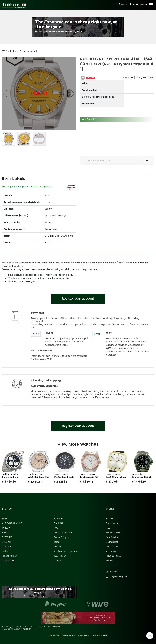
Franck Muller (9, 556)
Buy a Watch (113, 524)
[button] (5, 93)
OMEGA (6, 528)
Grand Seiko (9, 561)
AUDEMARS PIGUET (12, 524)
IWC (56, 528)
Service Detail (114, 533)
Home (109, 519)
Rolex (13, 51)
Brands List (112, 542)
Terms (109, 561)
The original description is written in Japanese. (27, 187)
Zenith (57, 547)
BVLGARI (6, 542)
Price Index (112, 547)
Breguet (6, 533)
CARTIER (6, 547)
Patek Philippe (62, 538)
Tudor (57, 542)
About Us (111, 552)
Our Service (112, 538)
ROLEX (5, 519)
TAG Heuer (60, 556)
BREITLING (7, 538)
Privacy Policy (114, 556)
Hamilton (59, 519)
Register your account (78, 299)
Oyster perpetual (28, 51)
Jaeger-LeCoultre (64, 533)
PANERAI (58, 524)
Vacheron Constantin (66, 552)
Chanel (58, 561)
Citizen (6, 552)
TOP (4, 51)
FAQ (108, 528)
